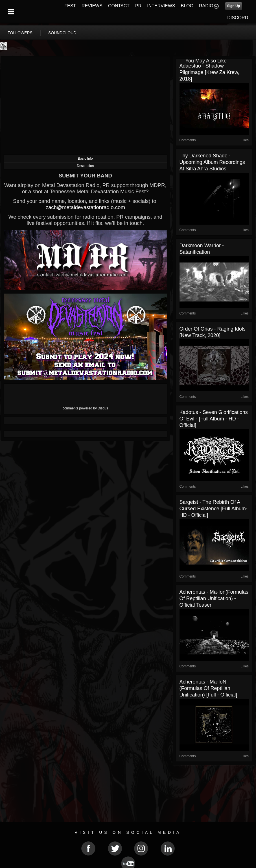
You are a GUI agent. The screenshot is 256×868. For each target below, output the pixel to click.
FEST (70, 6)
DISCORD (238, 18)
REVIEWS (92, 6)
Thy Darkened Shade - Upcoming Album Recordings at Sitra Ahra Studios (212, 162)
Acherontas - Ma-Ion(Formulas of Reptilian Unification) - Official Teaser (214, 598)
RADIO (206, 6)
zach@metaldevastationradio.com (85, 207)
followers (20, 33)
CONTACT (119, 6)
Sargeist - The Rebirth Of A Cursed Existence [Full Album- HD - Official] (214, 509)
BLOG (187, 6)
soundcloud (62, 33)
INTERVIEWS (161, 6)
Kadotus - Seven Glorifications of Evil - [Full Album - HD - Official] (214, 419)
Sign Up (234, 6)
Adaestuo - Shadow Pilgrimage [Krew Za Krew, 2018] (209, 72)
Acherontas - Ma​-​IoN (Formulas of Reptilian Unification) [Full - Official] (208, 688)
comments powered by (85, 408)
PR (138, 6)
